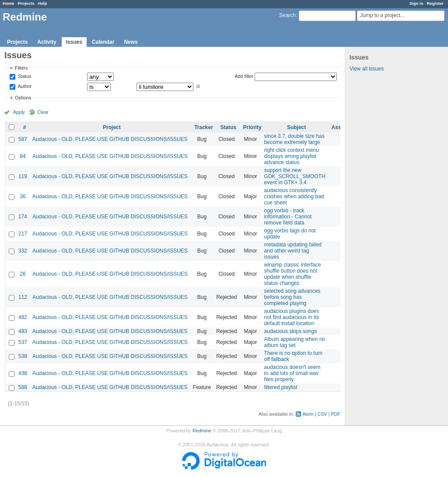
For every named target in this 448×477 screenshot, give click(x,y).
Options (23, 98)
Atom (308, 414)
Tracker (204, 127)
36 (23, 196)
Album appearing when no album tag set (295, 342)
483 (23, 331)
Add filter (244, 76)
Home (9, 3)
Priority (252, 127)
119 (23, 176)
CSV (322, 414)
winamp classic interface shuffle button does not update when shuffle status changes (293, 274)
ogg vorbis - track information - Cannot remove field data (288, 217)
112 (23, 297)
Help (43, 3)
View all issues (367, 69)
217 (23, 234)
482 (23, 317)
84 (23, 156)
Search (287, 15)
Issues (74, 42)
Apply (19, 112)
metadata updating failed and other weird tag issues (293, 251)
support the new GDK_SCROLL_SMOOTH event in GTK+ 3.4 (295, 176)
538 (23, 356)
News (131, 42)
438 (23, 373)
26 (23, 274)
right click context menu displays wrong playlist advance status (292, 156)
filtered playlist (281, 387)
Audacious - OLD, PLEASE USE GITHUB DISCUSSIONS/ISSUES (110, 139)
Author (24, 86)
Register (435, 3)
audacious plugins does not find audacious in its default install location (292, 317)
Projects (26, 3)
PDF (336, 414)
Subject (296, 127)
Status (24, 77)
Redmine (202, 431)
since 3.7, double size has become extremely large (294, 139)
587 (23, 139)
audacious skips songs (291, 331)
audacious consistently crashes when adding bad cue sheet (294, 196)
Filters (21, 68)
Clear (43, 112)
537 (23, 342)
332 (23, 251)
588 (23, 387)
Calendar (103, 42)
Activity (47, 42)
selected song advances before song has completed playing (292, 297)
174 (23, 217)
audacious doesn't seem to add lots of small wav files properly (292, 373)
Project (112, 127)
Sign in (416, 3)
